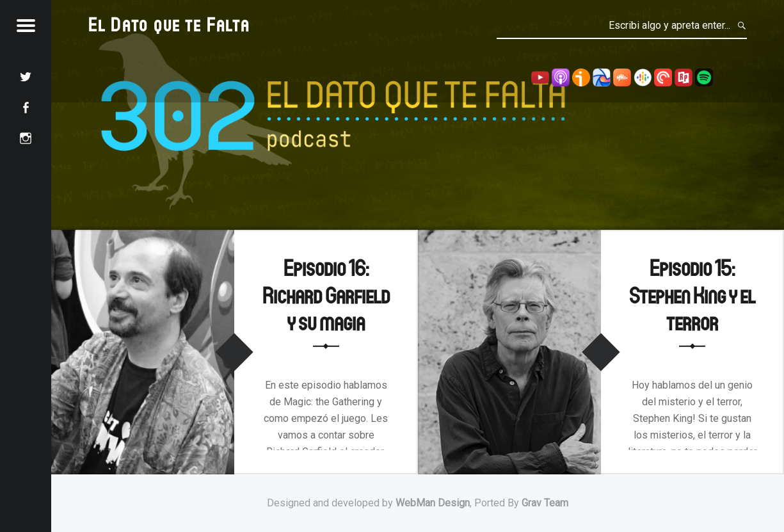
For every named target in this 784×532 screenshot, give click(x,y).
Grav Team (545, 503)
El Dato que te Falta (169, 24)
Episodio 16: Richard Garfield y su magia (326, 294)
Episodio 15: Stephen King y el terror (692, 294)
